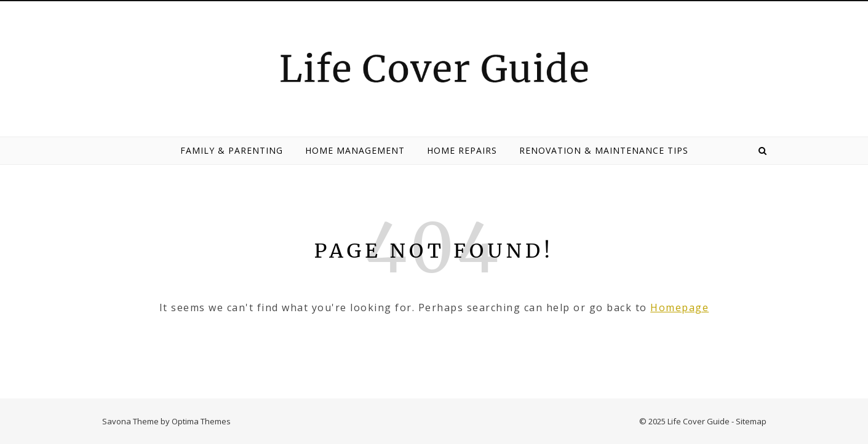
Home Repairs (462, 150)
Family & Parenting (232, 150)
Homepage (679, 307)
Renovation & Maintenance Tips (604, 150)
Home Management (355, 150)
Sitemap (751, 421)
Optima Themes (201, 421)
